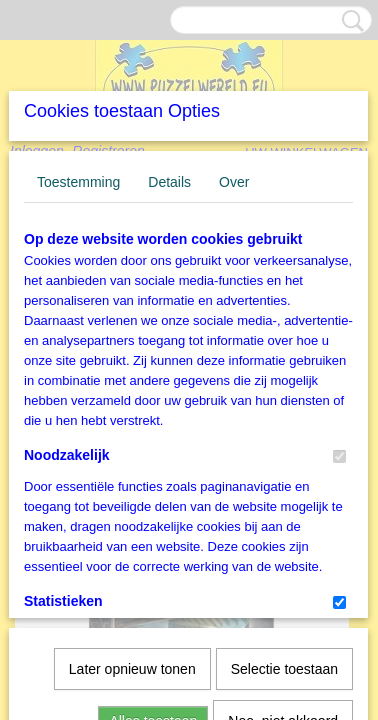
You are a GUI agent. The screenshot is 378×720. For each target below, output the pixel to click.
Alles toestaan (153, 648)
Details (169, 331)
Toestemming (78, 331)
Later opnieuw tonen (132, 596)
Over (234, 331)
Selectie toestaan (284, 596)
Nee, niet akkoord (283, 648)
